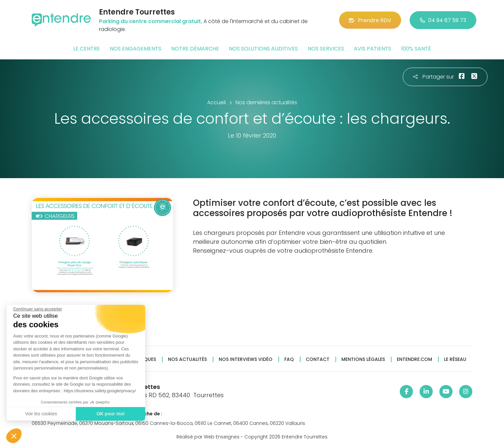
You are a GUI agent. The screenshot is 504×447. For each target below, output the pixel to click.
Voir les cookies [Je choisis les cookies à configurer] (41, 414)
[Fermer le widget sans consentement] (38, 309)
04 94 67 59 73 (443, 20)
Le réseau (455, 359)
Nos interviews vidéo (246, 359)
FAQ (289, 359)
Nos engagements (136, 49)
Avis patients (373, 49)
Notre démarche (195, 49)
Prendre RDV (370, 20)
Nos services (326, 49)
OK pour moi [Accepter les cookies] (111, 414)
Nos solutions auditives (263, 49)
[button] (14, 436)
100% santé (416, 49)
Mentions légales (363, 359)
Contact (318, 359)
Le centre (87, 49)
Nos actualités (187, 359)
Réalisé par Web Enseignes (208, 437)
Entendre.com (414, 359)
